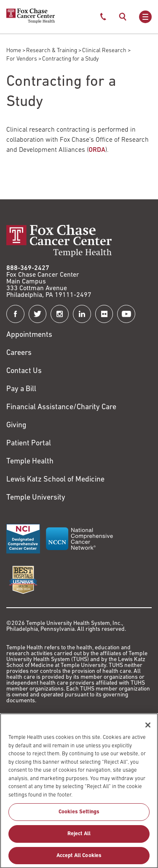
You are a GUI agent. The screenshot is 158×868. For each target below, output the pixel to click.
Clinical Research (104, 51)
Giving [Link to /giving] (16, 425)
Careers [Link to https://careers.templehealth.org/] (19, 353)
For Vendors (22, 59)
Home (14, 51)
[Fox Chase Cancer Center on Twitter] (38, 314)
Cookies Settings (79, 816)
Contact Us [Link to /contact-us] (24, 371)
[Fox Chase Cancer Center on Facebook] (15, 314)
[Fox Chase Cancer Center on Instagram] (60, 314)
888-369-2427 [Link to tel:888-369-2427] (28, 268)
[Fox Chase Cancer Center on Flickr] (104, 314)
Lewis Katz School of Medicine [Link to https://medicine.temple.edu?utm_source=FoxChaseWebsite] (55, 480)
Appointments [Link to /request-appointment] (29, 335)
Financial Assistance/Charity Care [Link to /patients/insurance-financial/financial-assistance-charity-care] (61, 407)
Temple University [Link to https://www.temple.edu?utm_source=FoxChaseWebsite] (36, 498)
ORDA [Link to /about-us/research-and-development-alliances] (97, 150)
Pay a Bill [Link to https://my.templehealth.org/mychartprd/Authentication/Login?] (21, 389)
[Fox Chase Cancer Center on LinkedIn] (82, 314)
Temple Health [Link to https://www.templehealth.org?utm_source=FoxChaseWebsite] (30, 462)
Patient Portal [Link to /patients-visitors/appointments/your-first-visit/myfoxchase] (29, 443)
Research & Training (52, 51)
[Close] (148, 729)
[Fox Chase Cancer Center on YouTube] (126, 314)
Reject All (79, 838)
